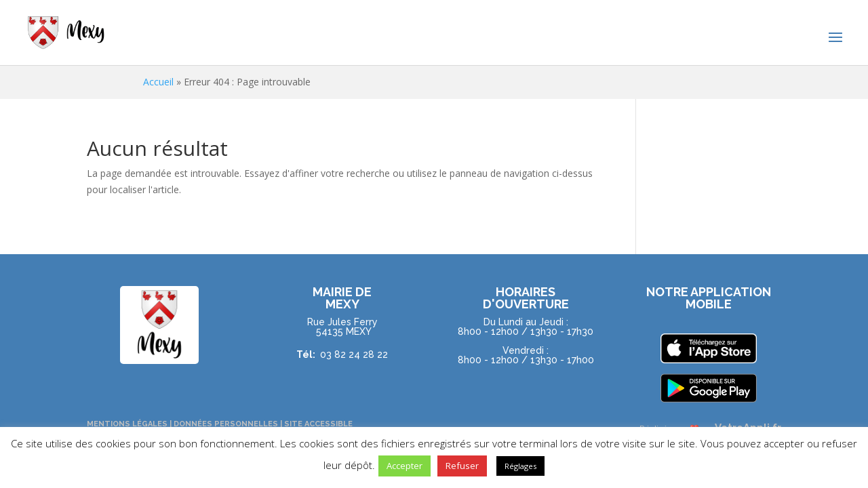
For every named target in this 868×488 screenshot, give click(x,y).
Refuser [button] (462, 466)
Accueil (158, 82)
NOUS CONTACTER (526, 390)
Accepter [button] (405, 466)
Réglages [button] (520, 466)
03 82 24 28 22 (354, 354)
